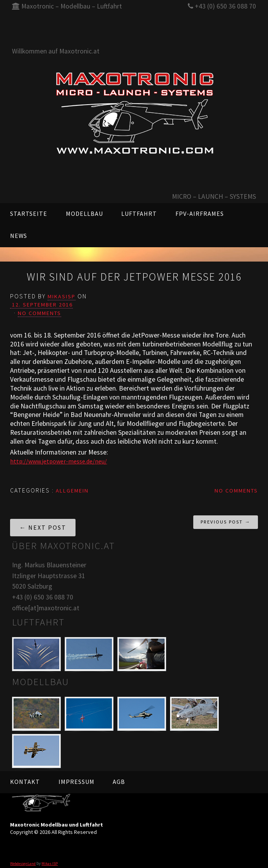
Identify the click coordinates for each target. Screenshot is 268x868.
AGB (119, 777)
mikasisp (64, 293)
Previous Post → (226, 517)
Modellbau (84, 214)
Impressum (76, 777)
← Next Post (43, 523)
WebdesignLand (24, 858)
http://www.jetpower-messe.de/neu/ (63, 456)
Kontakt (25, 777)
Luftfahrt (139, 214)
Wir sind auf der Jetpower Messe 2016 (134, 275)
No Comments (43, 309)
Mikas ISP (53, 858)
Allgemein (75, 486)
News (19, 236)
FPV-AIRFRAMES (200, 214)
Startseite (29, 214)
